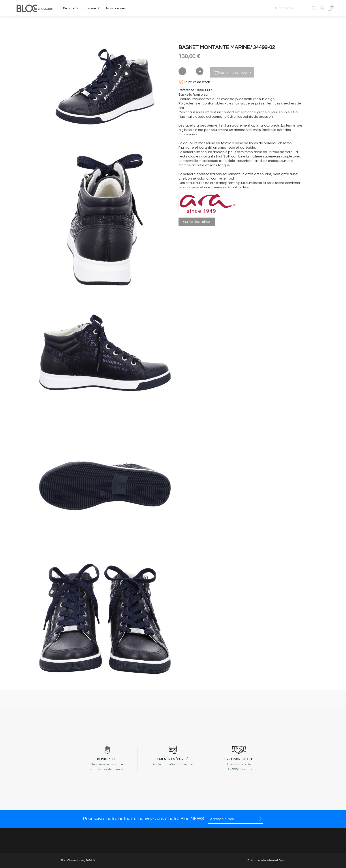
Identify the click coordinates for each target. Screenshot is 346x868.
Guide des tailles (197, 222)
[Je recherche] (293, 8)
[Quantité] (191, 72)
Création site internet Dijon (266, 860)
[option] (105, 87)
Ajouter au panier (232, 72)
